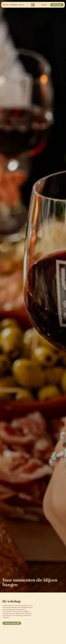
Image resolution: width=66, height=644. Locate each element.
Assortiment (13, 5)
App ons (44, 5)
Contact (21, 5)
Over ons (5, 5)
